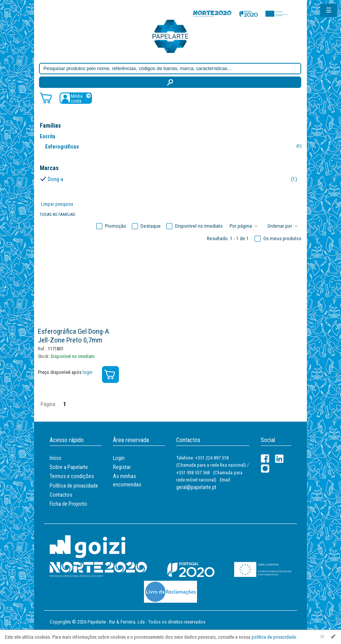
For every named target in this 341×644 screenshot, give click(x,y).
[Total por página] (245, 226)
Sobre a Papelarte (69, 467)
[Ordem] (284, 226)
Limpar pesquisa (57, 204)
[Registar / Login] (76, 98)
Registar (122, 467)
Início (56, 458)
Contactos (61, 495)
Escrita (48, 136)
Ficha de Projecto (68, 504)
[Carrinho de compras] (46, 98)
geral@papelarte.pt (196, 487)
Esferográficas (175, 146)
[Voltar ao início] (170, 36)
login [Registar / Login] (88, 372)
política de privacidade (274, 637)
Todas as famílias (57, 215)
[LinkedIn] (279, 459)
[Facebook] (265, 459)
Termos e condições (72, 476)
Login (119, 458)
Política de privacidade (74, 486)
